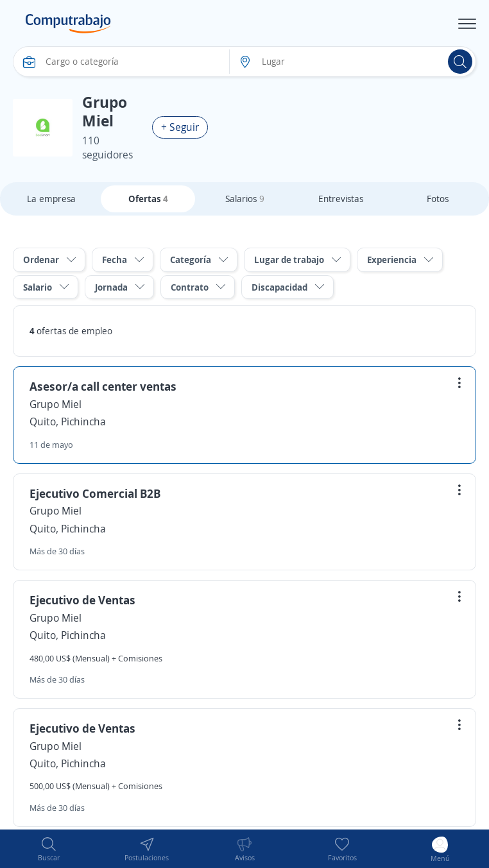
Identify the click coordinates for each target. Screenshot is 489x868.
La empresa (51, 199)
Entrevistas (341, 199)
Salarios (245, 199)
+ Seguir (180, 127)
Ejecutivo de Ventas (82, 600)
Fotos (438, 199)
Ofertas (148, 199)
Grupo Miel (56, 404)
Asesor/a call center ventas (103, 386)
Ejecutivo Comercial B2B (95, 493)
